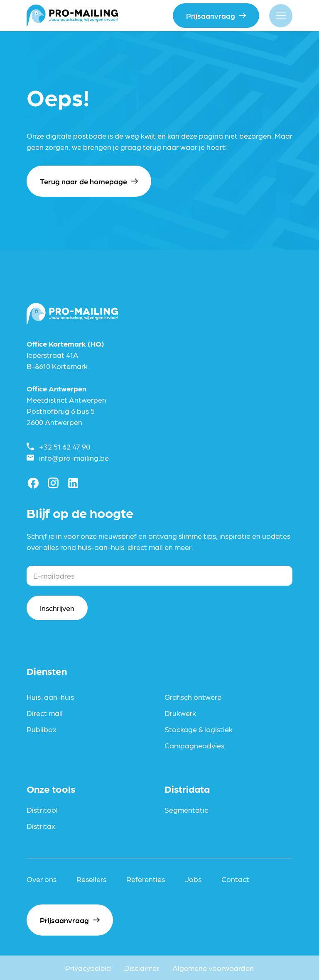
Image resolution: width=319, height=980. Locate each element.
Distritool (42, 810)
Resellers (91, 879)
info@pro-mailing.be (74, 458)
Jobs (193, 879)
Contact (235, 879)
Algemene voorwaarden (213, 968)
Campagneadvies (194, 745)
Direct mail (45, 713)
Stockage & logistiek (199, 729)
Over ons (42, 879)
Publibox (42, 729)
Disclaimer (142, 968)
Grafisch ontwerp (193, 697)
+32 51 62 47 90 (65, 446)
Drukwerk (180, 713)
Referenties (146, 879)
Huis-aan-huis (50, 697)
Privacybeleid (88, 968)
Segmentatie (186, 810)
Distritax (41, 826)
